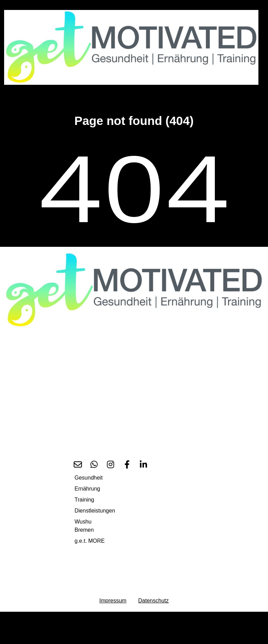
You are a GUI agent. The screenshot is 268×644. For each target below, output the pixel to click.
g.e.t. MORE (90, 541)
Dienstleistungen (95, 511)
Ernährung (88, 489)
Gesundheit (89, 478)
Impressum (113, 601)
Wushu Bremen (84, 526)
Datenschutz (153, 601)
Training (84, 500)
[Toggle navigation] (14, 93)
